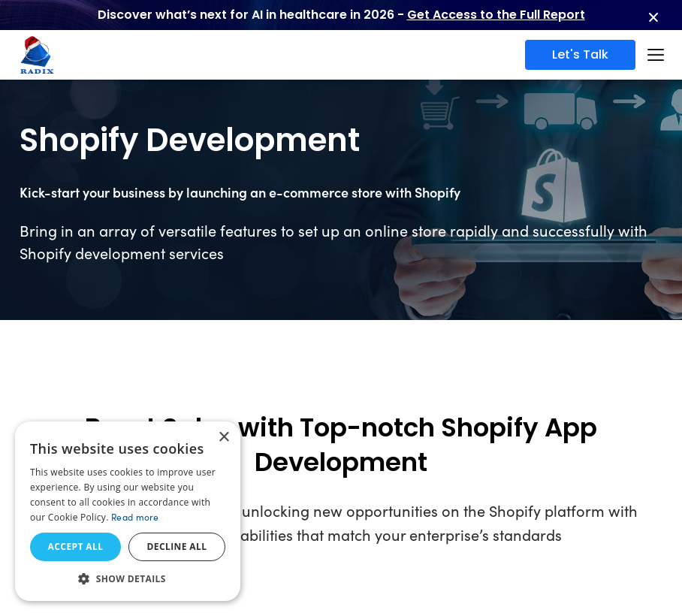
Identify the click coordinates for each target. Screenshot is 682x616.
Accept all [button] (76, 547)
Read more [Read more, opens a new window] (135, 517)
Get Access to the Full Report (496, 15)
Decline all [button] (177, 547)
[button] (128, 578)
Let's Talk (580, 54)
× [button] (223, 438)
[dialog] (128, 511)
